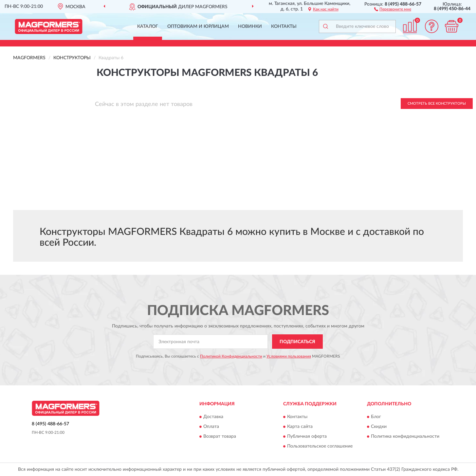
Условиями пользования (289, 356)
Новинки (250, 26)
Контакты (284, 26)
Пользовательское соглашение (320, 446)
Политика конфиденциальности (405, 436)
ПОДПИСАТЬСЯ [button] (297, 342)
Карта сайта (300, 427)
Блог (376, 417)
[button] (393, 9)
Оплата (211, 427)
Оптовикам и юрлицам (198, 26)
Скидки (379, 427)
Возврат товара (220, 436)
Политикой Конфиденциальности (231, 356)
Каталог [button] (148, 26)
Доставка (213, 417)
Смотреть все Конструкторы (437, 104)
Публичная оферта (307, 436)
